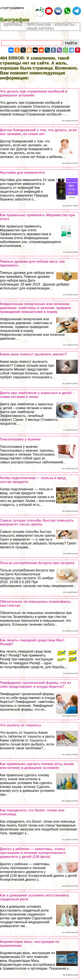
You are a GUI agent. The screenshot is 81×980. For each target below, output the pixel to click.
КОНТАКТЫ (65, 25)
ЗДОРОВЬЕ (13, 25)
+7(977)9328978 (12, 9)
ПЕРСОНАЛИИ (39, 25)
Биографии (17, 20)
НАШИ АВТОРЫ (40, 29)
